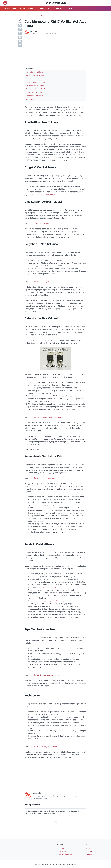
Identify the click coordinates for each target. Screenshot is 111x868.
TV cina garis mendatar (47, 587)
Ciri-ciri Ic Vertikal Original (35, 86)
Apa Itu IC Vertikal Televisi (35, 72)
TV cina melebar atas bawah (46, 478)
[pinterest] (20, 41)
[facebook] (20, 25)
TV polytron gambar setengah (46, 675)
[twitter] (20, 29)
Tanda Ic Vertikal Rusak (34, 92)
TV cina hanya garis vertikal (45, 747)
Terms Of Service (64, 855)
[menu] (5, 3)
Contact (88, 852)
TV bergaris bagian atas (44, 282)
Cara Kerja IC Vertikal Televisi (36, 79)
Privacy (61, 849)
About (87, 849)
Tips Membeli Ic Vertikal (34, 96)
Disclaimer (62, 852)
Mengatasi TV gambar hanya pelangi (53, 601)
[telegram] (20, 37)
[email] (20, 45)
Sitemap (88, 855)
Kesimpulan (30, 99)
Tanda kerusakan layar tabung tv (47, 417)
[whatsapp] (20, 33)
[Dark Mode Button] (107, 3)
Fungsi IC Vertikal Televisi (35, 75)
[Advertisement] (55, 51)
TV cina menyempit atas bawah (42, 195)
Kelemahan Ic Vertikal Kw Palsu (37, 89)
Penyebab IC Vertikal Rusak (35, 82)
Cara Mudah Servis (56, 3)
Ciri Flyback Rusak (41, 223)
